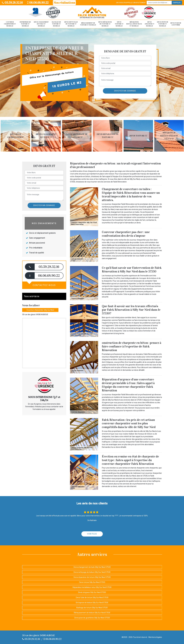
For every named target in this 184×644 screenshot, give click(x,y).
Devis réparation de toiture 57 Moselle (105, 24)
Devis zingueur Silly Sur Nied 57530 (92, 592)
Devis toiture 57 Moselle (119, 24)
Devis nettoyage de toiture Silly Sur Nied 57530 (92, 572)
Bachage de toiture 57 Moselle (56, 24)
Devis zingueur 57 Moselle (149, 24)
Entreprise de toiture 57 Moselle (25, 24)
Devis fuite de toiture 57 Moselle (163, 24)
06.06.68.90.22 (38, 3)
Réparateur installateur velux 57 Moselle (134, 24)
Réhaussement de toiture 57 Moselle (88, 24)
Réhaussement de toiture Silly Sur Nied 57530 (92, 613)
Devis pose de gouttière (176, 24)
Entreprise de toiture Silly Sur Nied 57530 (92, 603)
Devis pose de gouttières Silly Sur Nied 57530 (92, 618)
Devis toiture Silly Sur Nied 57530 (92, 582)
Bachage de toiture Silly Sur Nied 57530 (92, 608)
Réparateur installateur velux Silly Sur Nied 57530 (92, 587)
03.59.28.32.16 (12, 3)
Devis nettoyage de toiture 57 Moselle (71, 24)
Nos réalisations (64, 3)
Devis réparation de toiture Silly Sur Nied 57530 (92, 577)
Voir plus (92, 534)
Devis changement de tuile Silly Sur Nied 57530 (92, 567)
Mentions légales (155, 637)
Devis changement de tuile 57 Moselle (41, 24)
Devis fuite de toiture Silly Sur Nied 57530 (92, 598)
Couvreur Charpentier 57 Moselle (10, 24)
